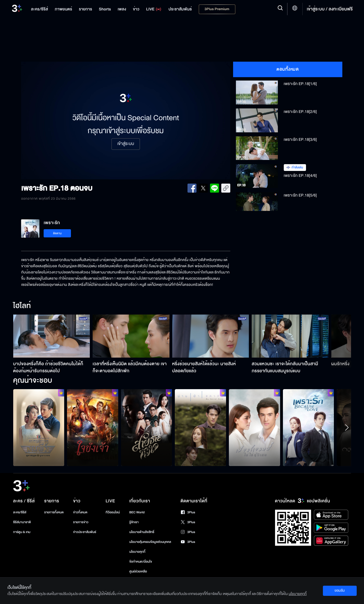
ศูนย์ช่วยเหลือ (138, 571)
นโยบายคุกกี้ (137, 552)
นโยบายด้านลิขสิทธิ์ (142, 532)
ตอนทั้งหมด (288, 69)
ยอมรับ (340, 590)
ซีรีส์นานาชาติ (22, 522)
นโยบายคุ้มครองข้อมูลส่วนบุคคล (150, 542)
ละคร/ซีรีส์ (20, 512)
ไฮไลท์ (22, 306)
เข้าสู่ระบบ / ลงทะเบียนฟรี (330, 9)
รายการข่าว (81, 522)
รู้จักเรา (134, 522)
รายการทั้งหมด (54, 512)
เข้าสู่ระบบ (126, 144)
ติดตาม (57, 233)
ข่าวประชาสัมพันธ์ (85, 532)
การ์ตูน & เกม (22, 532)
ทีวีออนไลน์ (113, 512)
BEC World (137, 512)
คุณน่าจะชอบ (33, 381)
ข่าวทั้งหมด (80, 512)
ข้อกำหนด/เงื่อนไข (141, 562)
